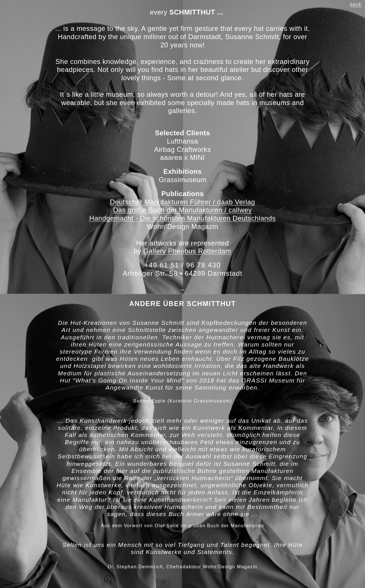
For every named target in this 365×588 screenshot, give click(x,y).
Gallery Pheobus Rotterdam (187, 251)
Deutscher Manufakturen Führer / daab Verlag (183, 202)
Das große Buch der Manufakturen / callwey (183, 210)
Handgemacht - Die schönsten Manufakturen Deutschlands (182, 218)
